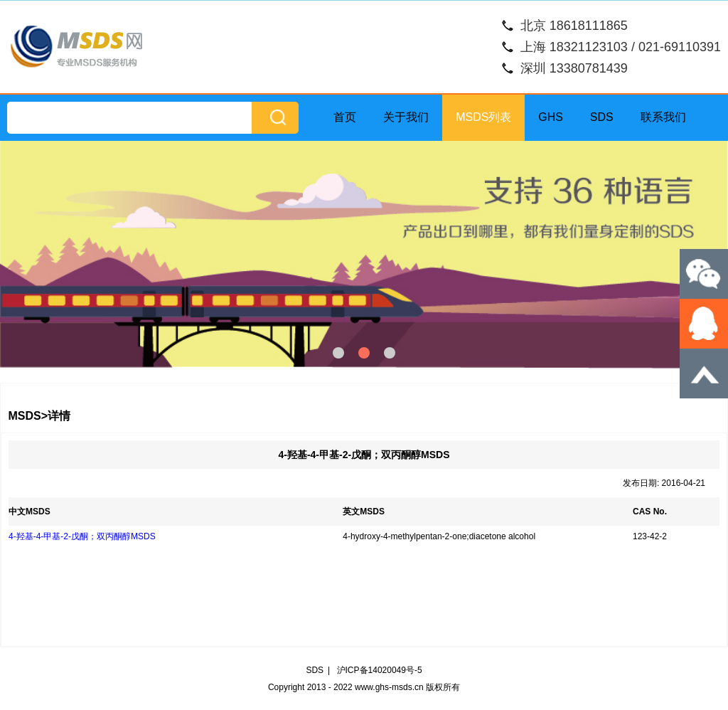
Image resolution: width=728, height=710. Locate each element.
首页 (345, 117)
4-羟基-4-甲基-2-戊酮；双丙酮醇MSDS (82, 536)
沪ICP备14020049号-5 (380, 670)
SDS (602, 117)
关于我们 (406, 117)
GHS (551, 117)
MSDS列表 (483, 117)
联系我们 (663, 117)
